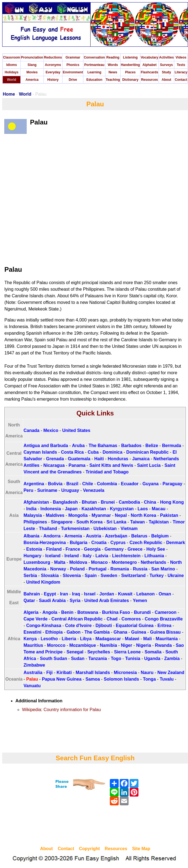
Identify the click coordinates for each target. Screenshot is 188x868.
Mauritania (167, 639)
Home (9, 94)
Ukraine (176, 576)
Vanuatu (32, 686)
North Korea (143, 515)
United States (76, 430)
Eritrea (164, 626)
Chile (88, 484)
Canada (31, 430)
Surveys (166, 65)
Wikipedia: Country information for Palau (61, 710)
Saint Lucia (149, 465)
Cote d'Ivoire (78, 626)
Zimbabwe (34, 665)
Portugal (98, 569)
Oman (165, 594)
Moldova (78, 562)
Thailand (48, 529)
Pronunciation (32, 57)
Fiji (49, 673)
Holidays (12, 72)
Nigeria (143, 645)
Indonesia (51, 509)
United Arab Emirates (107, 601)
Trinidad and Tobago (107, 472)
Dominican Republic (148, 452)
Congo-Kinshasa (44, 626)
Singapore (62, 522)
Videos (181, 57)
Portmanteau (94, 65)
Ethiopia (54, 632)
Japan (71, 509)
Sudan (78, 658)
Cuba (93, 452)
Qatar (29, 601)
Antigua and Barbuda (46, 446)
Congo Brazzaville (164, 619)
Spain (91, 576)
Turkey (156, 576)
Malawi (132, 639)
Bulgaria (78, 543)
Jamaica (141, 459)
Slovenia (72, 576)
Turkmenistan (75, 529)
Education (94, 80)
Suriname (47, 490)
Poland (77, 569)
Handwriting (130, 65)
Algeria (31, 612)
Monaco (99, 562)
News (113, 72)
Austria (93, 536)
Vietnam (129, 529)
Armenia (73, 536)
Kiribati (64, 673)
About (166, 80)
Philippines (35, 522)
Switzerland (133, 576)
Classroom (12, 57)
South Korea (89, 522)
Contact (181, 80)
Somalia (153, 652)
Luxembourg (37, 562)
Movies (32, 72)
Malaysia (33, 515)
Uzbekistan (105, 529)
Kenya (30, 639)
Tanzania (98, 658)
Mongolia (78, 515)
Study (166, 72)
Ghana (121, 632)
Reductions (53, 57)
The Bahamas (103, 446)
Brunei (108, 502)
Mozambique (83, 645)
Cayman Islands (40, 452)
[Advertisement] (95, 827)
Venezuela (94, 490)
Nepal (121, 515)
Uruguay (70, 490)
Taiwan (137, 522)
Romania (120, 569)
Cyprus (118, 543)
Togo (116, 658)
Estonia (34, 549)
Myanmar (101, 515)
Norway (58, 569)
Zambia (172, 658)
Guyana (151, 484)
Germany (114, 549)
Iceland (53, 556)
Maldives (55, 515)
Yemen (140, 601)
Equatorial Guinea (135, 626)
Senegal (75, 652)
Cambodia (129, 502)
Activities (166, 57)
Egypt (50, 594)
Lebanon (145, 594)
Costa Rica (72, 452)
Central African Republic (77, 619)
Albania (31, 536)
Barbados (131, 446)
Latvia (102, 556)
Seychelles (99, 652)
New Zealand (171, 673)
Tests (181, 65)
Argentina (34, 484)
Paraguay (172, 484)
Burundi (142, 612)
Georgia (92, 549)
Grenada (55, 459)
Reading (113, 57)
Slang (32, 65)
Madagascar (108, 639)
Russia (140, 569)
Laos (143, 509)
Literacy (181, 72)
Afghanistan (36, 502)
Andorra (52, 536)
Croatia (99, 543)
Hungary (32, 556)
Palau (32, 679)
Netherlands (153, 562)
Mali (147, 639)
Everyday (53, 72)
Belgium (160, 536)
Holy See (156, 549)
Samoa (92, 679)
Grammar (73, 57)
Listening (130, 57)
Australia (33, 673)
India (31, 509)
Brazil (72, 484)
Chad (112, 619)
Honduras (118, 459)
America (32, 80)
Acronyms (53, 65)
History (53, 80)
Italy (87, 556)
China (150, 502)
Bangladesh (65, 502)
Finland (54, 549)
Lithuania (154, 556)
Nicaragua (54, 465)
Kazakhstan (94, 509)
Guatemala (79, 459)
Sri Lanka (116, 522)
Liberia (69, 639)
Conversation (94, 57)
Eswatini (32, 632)
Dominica (113, 452)
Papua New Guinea (62, 679)
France (73, 549)
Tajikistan (159, 522)
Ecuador (130, 484)
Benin (67, 612)
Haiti (99, 459)
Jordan (107, 594)
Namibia (108, 645)
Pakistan (169, 515)
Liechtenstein (126, 556)
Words (113, 65)
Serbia (30, 576)
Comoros (131, 619)
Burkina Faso (116, 612)
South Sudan (54, 658)
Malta (60, 562)
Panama (77, 465)
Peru (28, 490)
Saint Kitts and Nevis (111, 465)
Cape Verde (35, 619)
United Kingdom (43, 582)
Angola (50, 612)
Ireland (72, 556)
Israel (90, 594)
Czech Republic (146, 543)
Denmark (176, 543)
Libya (86, 639)
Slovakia (50, 576)
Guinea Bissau (165, 632)
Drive (73, 80)
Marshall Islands (93, 673)
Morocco (56, 645)
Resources (149, 80)
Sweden (109, 576)
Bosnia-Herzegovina (45, 543)
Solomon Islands (121, 679)
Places (130, 72)
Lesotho (49, 639)
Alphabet (149, 65)
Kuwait (125, 594)
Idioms (12, 65)
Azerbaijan (116, 536)
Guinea (139, 632)
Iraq (76, 594)
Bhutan (89, 502)
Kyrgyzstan (122, 509)
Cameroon (166, 612)
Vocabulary (149, 57)
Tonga (149, 679)
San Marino (163, 569)
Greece (135, 549)
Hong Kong (172, 502)
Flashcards (149, 72)
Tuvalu (167, 679)
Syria (75, 601)
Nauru (147, 673)
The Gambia (97, 632)
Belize (152, 446)
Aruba (78, 446)
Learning (94, 72)
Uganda (152, 658)
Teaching (113, 80)
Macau (159, 509)
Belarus (139, 536)
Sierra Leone (127, 652)
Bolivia (55, 484)
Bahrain (32, 594)
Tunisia (133, 658)
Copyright (89, 849)
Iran (64, 594)
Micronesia (126, 673)
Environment (73, 72)
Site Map (141, 849)
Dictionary (130, 80)
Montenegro (124, 562)
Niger (126, 645)
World (12, 80)
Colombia (107, 484)
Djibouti (104, 626)
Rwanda (163, 645)
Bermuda (172, 446)
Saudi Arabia (52, 601)
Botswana (88, 612)
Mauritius (33, 645)
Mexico (51, 430)
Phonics (73, 65)
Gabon (74, 632)
